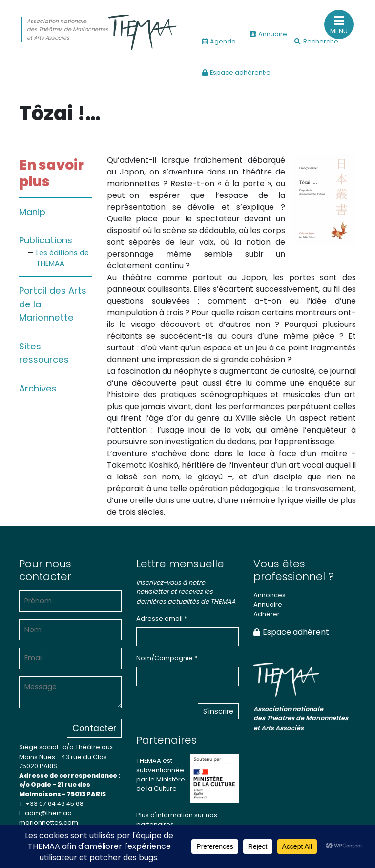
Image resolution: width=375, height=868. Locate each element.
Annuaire (269, 34)
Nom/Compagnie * (167, 658)
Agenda (219, 41)
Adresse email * (162, 618)
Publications (46, 240)
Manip (32, 212)
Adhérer (267, 614)
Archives (38, 388)
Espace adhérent (291, 632)
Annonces (270, 595)
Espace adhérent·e (236, 73)
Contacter (94, 728)
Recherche (316, 41)
